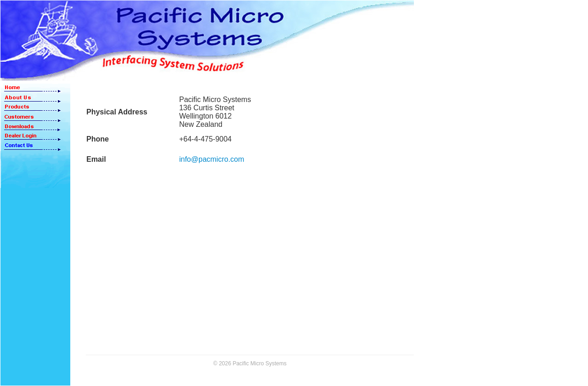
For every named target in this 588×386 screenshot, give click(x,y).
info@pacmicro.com (212, 159)
